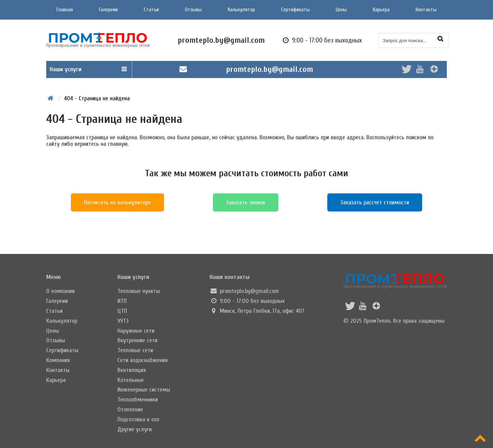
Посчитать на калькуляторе (117, 202)
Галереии (108, 10)
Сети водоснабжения (143, 360)
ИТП (122, 301)
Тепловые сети (135, 350)
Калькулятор (241, 10)
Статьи (151, 10)
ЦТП (122, 311)
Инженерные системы (144, 390)
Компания (58, 360)
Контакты (426, 10)
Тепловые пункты (139, 291)
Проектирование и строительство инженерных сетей (395, 281)
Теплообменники (138, 400)
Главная (65, 10)
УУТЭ (123, 321)
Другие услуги (135, 429)
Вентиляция (132, 370)
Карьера (381, 10)
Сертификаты (295, 10)
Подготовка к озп (138, 419)
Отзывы (193, 10)
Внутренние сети (137, 340)
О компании (60, 291)
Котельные (131, 380)
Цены (341, 10)
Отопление (130, 409)
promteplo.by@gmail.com (269, 69)
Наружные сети (136, 331)
